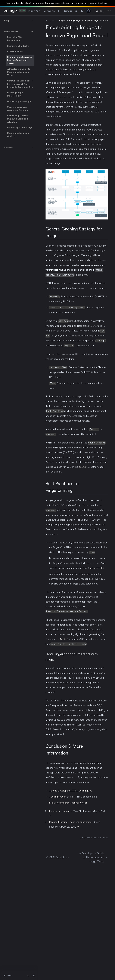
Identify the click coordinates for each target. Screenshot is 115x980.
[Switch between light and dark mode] (82, 11)
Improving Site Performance (15, 39)
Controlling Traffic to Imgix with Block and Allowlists (18, 119)
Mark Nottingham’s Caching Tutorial (68, 800)
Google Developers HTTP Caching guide (71, 788)
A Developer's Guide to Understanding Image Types (19, 72)
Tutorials (18, 147)
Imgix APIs (35, 11)
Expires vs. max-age (60, 809)
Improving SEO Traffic (18, 46)
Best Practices (18, 32)
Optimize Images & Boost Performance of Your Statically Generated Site (20, 84)
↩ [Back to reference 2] (78, 824)
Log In (99, 11)
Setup (18, 21)
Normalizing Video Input (19, 101)
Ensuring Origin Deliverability (15, 94)
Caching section (58, 794)
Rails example (96, 566)
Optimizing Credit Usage (20, 127)
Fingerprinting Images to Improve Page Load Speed (20, 60)
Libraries (68, 11)
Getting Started (53, 11)
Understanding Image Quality (18, 135)
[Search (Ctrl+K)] (89, 11)
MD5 (63, 637)
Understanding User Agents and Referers (17, 108)
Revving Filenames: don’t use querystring (70, 819)
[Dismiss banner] (111, 3)
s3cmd (82, 465)
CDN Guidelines (15, 51)
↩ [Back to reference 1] (50, 813)
